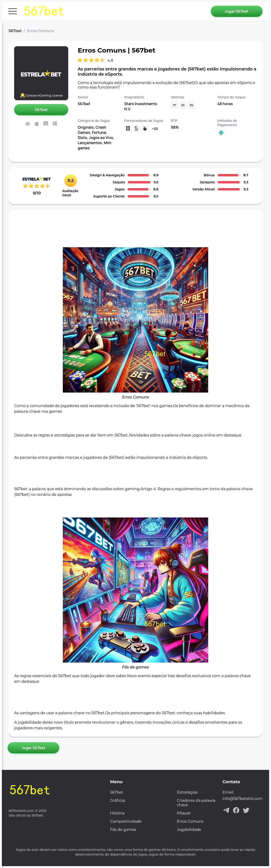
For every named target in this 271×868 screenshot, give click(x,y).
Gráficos (118, 800)
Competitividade (126, 821)
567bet (15, 31)
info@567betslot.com (243, 799)
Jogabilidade (189, 830)
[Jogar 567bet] (237, 11)
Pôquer (184, 813)
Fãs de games (123, 830)
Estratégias (187, 792)
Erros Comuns (190, 821)
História (117, 813)
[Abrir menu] (13, 11)
